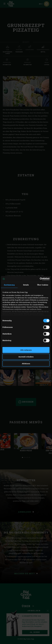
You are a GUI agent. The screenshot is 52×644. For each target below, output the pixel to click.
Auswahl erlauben (26, 357)
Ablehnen (26, 364)
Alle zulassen (26, 350)
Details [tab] (26, 285)
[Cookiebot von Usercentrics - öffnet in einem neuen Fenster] (40, 279)
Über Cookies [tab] (43, 285)
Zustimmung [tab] (9, 285)
